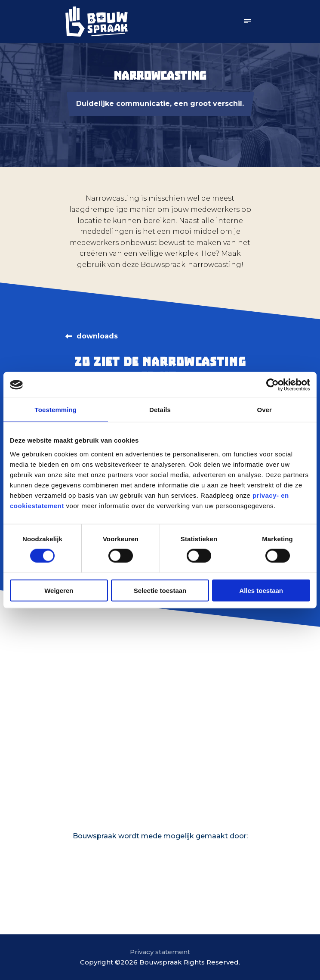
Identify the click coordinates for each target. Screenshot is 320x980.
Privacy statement (160, 952)
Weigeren (59, 590)
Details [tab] (160, 410)
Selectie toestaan (160, 590)
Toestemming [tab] (56, 410)
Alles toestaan (261, 590)
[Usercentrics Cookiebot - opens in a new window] (272, 385)
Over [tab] (264, 410)
